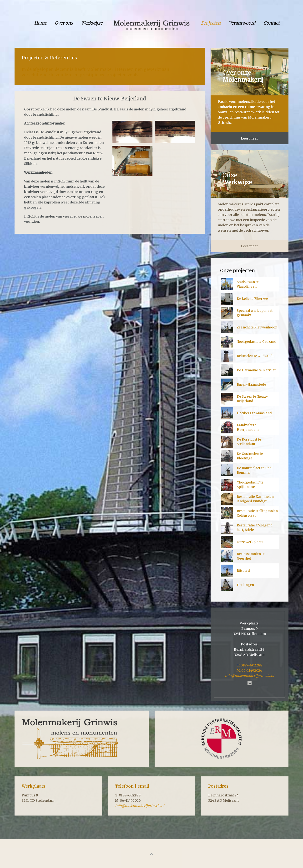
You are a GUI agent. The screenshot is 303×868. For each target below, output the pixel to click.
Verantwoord (242, 23)
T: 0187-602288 (250, 665)
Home (40, 23)
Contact (272, 23)
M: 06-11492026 (249, 670)
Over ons (64, 23)
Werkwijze (92, 23)
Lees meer (249, 138)
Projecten (211, 23)
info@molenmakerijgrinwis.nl (249, 676)
